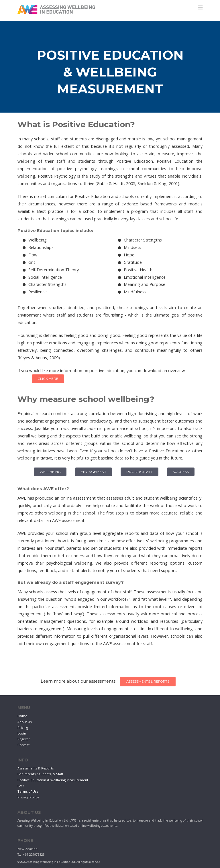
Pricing (23, 727)
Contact (23, 745)
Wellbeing (50, 472)
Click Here (48, 379)
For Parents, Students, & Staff (40, 774)
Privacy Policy (28, 797)
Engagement (94, 472)
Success (181, 472)
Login (22, 733)
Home (22, 716)
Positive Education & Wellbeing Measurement (53, 780)
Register (24, 739)
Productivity (140, 472)
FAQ (21, 786)
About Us (24, 722)
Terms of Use (28, 791)
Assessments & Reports (145, 682)
